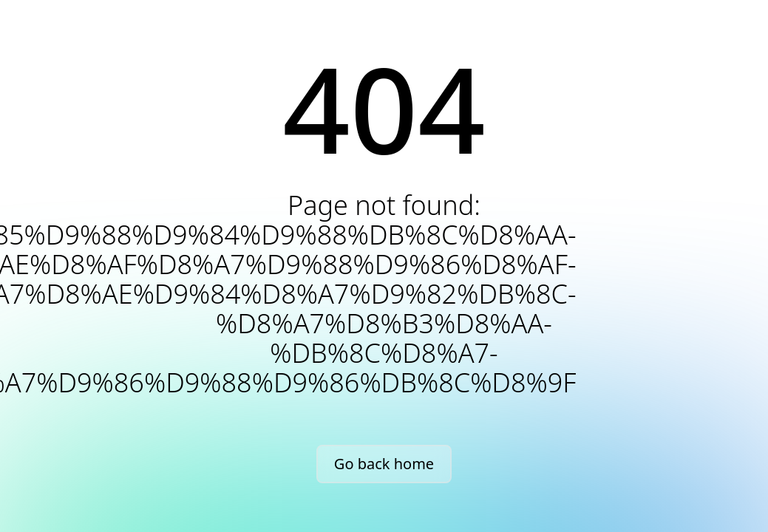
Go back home (384, 464)
